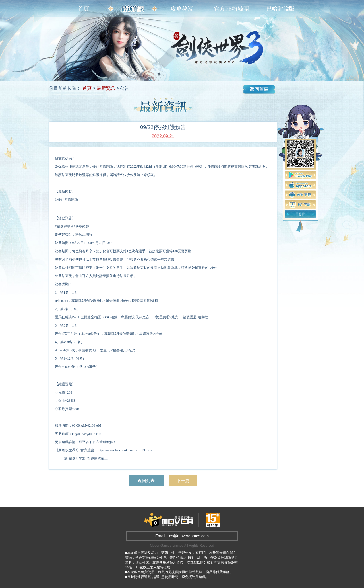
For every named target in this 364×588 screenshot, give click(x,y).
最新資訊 (106, 88)
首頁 (87, 88)
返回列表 (145, 481)
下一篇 (184, 481)
